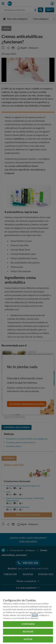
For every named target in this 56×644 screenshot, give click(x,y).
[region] (28, 618)
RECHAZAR (28, 632)
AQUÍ (35, 615)
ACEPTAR (28, 639)
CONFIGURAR (28, 624)
